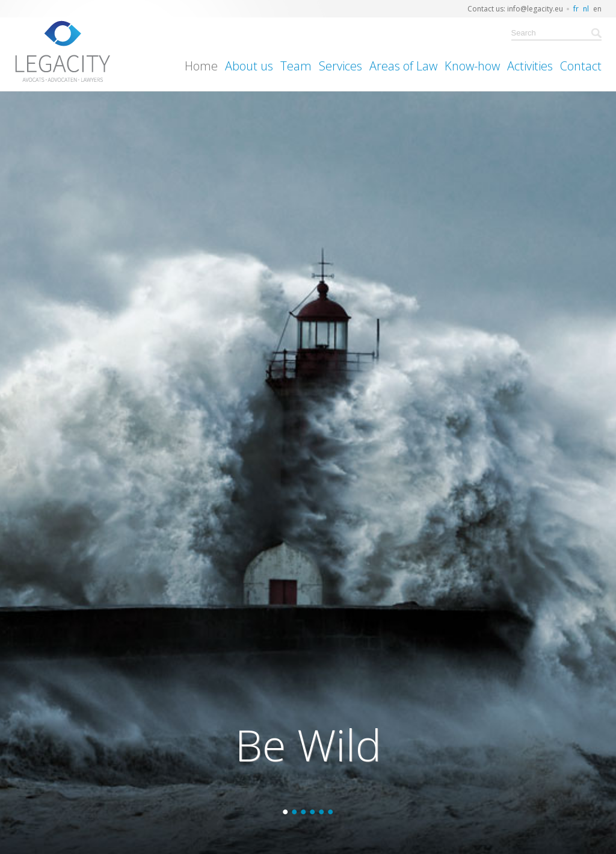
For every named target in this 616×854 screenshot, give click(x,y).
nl (586, 9)
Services (340, 66)
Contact (581, 66)
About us (249, 66)
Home (201, 66)
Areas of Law (403, 66)
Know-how (472, 66)
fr (576, 9)
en (597, 9)
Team (296, 66)
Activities (530, 66)
